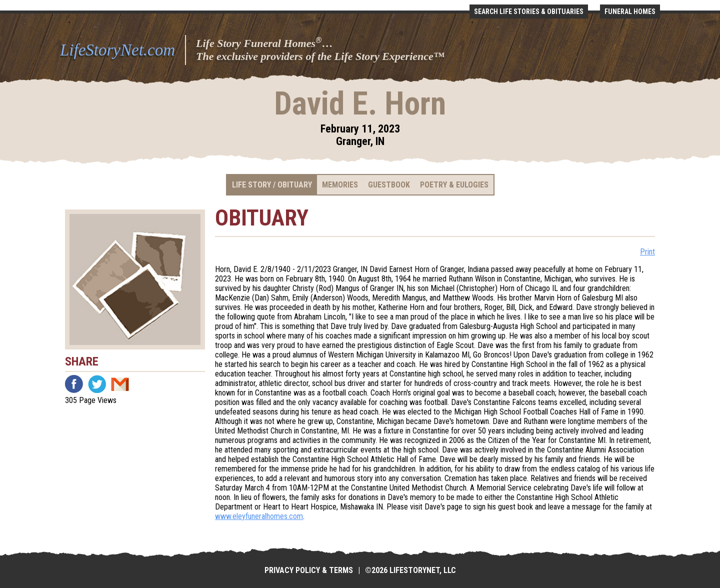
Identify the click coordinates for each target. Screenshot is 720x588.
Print (647, 252)
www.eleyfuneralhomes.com (259, 516)
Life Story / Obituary (272, 185)
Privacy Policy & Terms (309, 570)
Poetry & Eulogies (454, 185)
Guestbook (389, 185)
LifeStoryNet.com (117, 50)
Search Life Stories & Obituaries (529, 11)
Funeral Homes (630, 11)
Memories (340, 185)
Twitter (97, 384)
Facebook (74, 384)
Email (120, 384)
